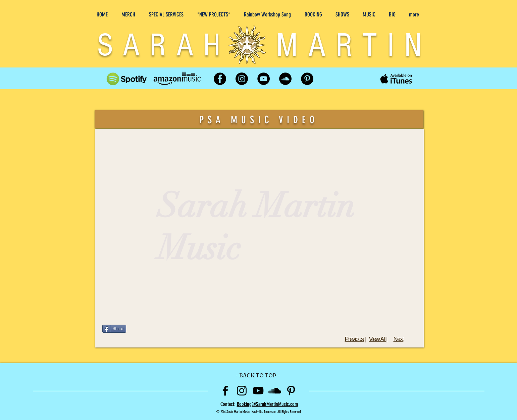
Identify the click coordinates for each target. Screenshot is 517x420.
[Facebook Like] (376, 329)
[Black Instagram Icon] (242, 391)
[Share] (114, 329)
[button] (215, 12)
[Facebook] (220, 79)
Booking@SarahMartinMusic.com (267, 404)
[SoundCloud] (285, 79)
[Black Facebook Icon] (225, 391)
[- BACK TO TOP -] (258, 376)
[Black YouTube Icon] (258, 391)
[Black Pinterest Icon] (291, 391)
